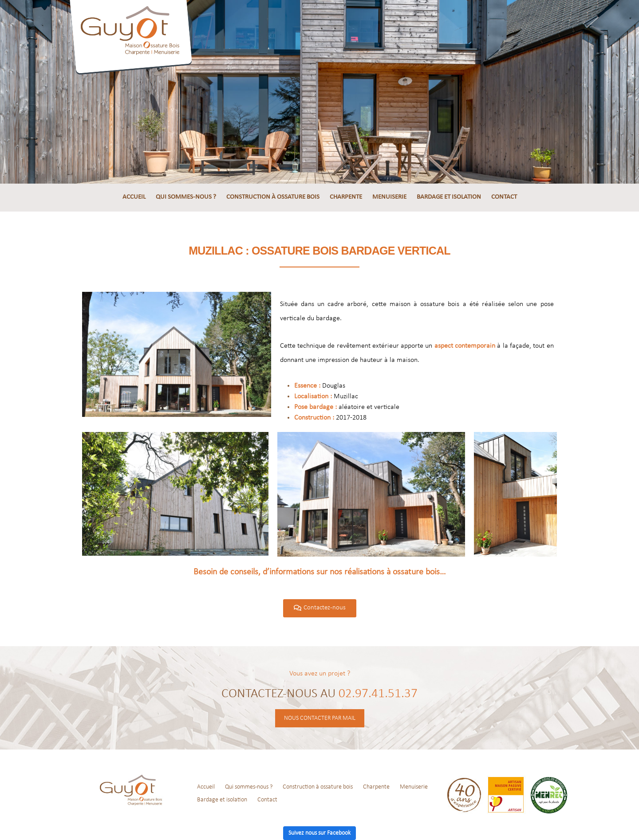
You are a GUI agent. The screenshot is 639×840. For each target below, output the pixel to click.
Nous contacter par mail (320, 718)
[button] (320, 608)
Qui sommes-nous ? (186, 197)
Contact (504, 197)
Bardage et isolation (449, 197)
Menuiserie (389, 197)
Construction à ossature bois (273, 197)
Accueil (134, 197)
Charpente (346, 197)
